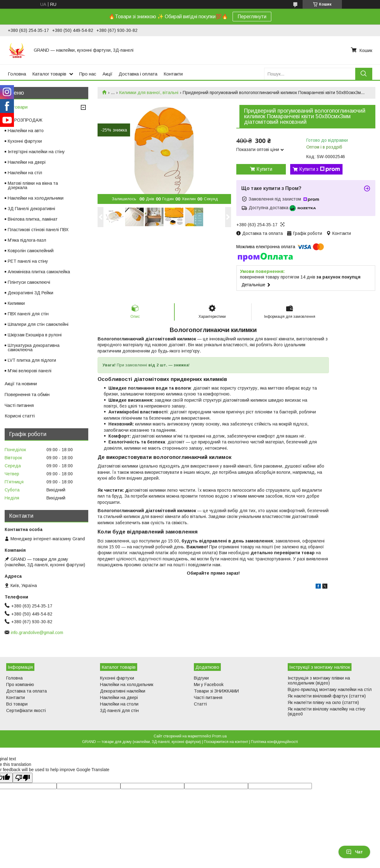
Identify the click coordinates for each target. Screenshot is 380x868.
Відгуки (201, 678)
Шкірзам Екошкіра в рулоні (35, 335)
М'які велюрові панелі (30, 371)
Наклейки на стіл (25, 173)
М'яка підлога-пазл (27, 240)
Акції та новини (21, 384)
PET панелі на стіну (28, 261)
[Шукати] (364, 74)
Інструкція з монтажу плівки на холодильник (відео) (319, 680)
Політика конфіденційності (274, 742)
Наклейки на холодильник (127, 684)
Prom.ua (219, 736)
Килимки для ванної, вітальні (149, 93)
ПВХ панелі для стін (28, 314)
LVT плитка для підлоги (32, 360)
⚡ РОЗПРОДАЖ (25, 120)
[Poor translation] (23, 778)
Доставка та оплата (26, 691)
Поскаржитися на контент (226, 742)
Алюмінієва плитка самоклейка (39, 272)
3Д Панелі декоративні (31, 209)
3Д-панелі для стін (119, 710)
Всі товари (16, 107)
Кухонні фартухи (25, 141)
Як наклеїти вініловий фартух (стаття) (327, 696)
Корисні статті (20, 416)
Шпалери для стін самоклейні (38, 324)
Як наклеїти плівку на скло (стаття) (323, 702)
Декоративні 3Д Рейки (31, 293)
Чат (354, 852)
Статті (200, 704)
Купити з (320, 169)
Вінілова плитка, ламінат (33, 219)
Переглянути (252, 17)
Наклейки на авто (26, 131)
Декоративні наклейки (123, 691)
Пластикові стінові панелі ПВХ (38, 230)
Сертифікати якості (26, 710)
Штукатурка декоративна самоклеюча (34, 348)
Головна (17, 74)
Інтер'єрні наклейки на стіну (36, 152)
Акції (107, 74)
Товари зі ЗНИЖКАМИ (216, 691)
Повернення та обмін (27, 394)
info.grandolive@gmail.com (37, 633)
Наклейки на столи (119, 704)
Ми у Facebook (209, 684)
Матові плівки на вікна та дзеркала (33, 185)
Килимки (16, 303)
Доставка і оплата (138, 74)
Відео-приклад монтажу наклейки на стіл (330, 689)
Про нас (88, 74)
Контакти (173, 74)
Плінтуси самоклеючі (29, 282)
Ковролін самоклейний (31, 251)
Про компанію (20, 684)
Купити (264, 169)
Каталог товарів (49, 74)
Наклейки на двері (27, 162)
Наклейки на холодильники (36, 198)
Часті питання (19, 405)
